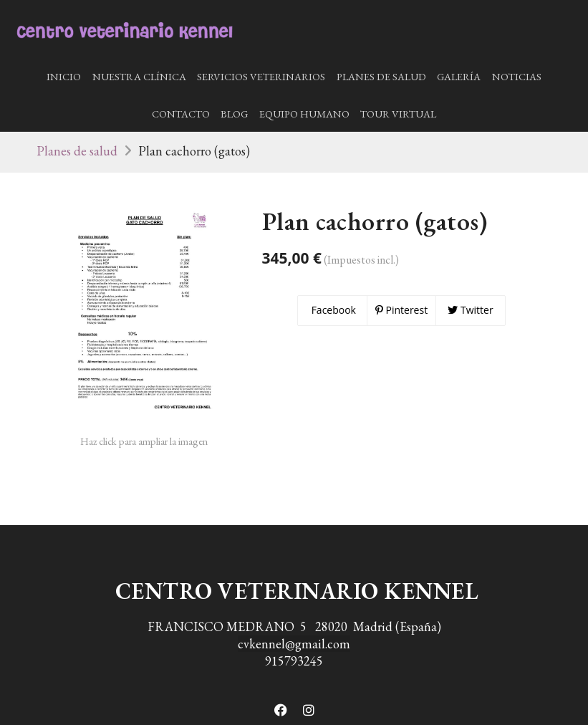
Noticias (517, 76)
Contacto (181, 114)
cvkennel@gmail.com (294, 644)
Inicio (64, 76)
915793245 (294, 661)
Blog (234, 114)
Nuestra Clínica (139, 76)
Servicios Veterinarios (261, 76)
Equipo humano (304, 114)
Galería (459, 76)
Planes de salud (381, 76)
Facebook (332, 310)
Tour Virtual (398, 114)
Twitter (470, 310)
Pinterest (401, 310)
